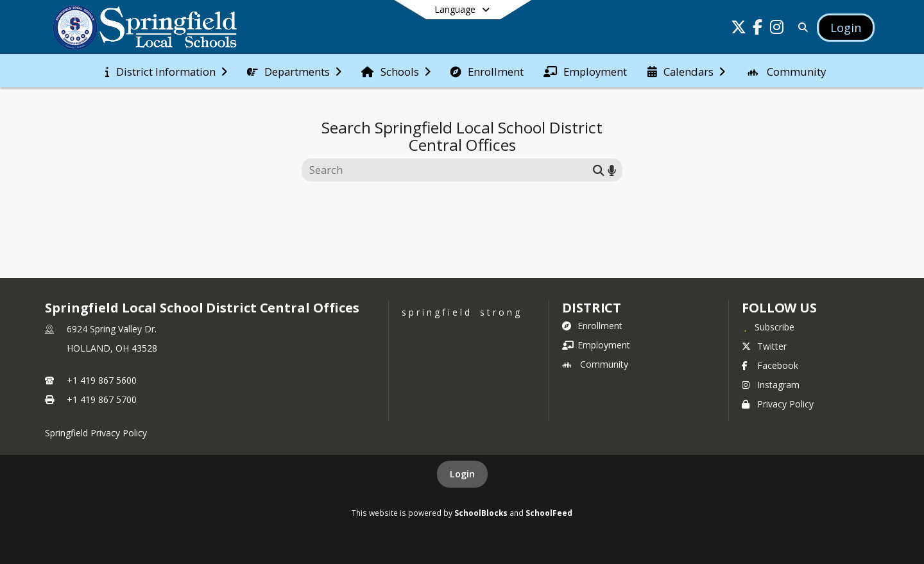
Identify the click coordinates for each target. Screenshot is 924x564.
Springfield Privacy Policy (96, 433)
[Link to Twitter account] (739, 29)
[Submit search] (599, 170)
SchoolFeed (549, 513)
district (592, 308)
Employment (596, 345)
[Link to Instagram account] (777, 29)
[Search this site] (449, 170)
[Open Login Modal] (846, 28)
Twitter (764, 346)
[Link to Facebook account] (758, 29)
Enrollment (592, 326)
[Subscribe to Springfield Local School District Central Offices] (768, 327)
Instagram (771, 385)
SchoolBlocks (481, 513)
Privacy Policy (778, 404)
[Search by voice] (612, 170)
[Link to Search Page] (800, 27)
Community (595, 364)
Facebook (770, 365)
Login (462, 474)
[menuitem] (166, 71)
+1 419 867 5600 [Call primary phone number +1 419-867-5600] (102, 380)
